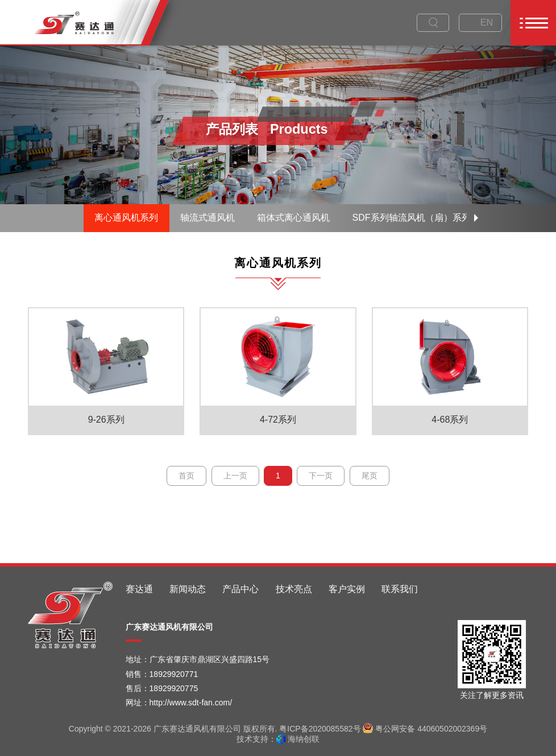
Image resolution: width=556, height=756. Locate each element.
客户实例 (347, 589)
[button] (476, 218)
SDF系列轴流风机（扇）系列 (412, 218)
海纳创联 (304, 739)
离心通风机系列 (126, 218)
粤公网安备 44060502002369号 (425, 729)
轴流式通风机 (208, 218)
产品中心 (240, 589)
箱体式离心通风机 (293, 218)
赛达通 (139, 589)
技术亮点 (294, 589)
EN (487, 22)
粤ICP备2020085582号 (320, 729)
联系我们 (400, 589)
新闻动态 (188, 589)
